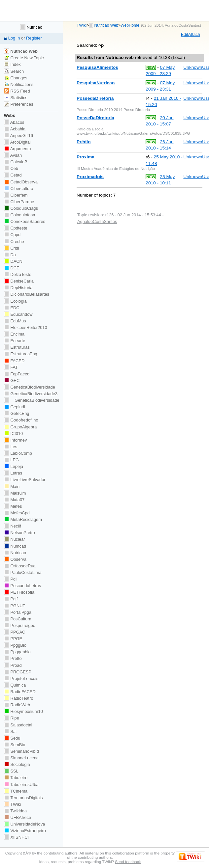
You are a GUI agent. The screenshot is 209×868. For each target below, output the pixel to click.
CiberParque (19, 202)
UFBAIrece (17, 817)
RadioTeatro (19, 698)
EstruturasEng (21, 354)
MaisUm (15, 493)
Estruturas (17, 347)
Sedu (12, 738)
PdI (10, 579)
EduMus (15, 321)
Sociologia (17, 764)
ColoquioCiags (21, 208)
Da (10, 255)
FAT (11, 367)
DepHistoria (18, 288)
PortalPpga (18, 612)
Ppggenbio (17, 652)
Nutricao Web (106, 25)
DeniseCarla (19, 281)
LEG (11, 460)
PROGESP (18, 672)
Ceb (11, 168)
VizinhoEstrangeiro (25, 831)
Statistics (16, 98)
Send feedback (128, 862)
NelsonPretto (19, 533)
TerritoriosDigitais (23, 798)
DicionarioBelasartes (27, 294)
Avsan (13, 155)
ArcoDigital (17, 142)
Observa (15, 559)
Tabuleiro (16, 778)
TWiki (82, 25)
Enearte (15, 341)
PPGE (13, 639)
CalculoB (16, 162)
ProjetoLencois (21, 678)
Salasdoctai (18, 725)
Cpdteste (16, 228)
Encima (14, 334)
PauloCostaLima (23, 572)
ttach (194, 35)
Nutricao (31, 27)
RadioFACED (20, 692)
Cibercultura (19, 189)
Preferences (19, 104)
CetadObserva (21, 182)
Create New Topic (24, 58)
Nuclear (15, 539)
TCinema (16, 791)
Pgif (11, 599)
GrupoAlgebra (20, 427)
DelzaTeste (18, 274)
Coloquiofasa (19, 215)
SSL (11, 771)
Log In (14, 38)
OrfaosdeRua (20, 566)
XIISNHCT (17, 837)
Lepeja (14, 466)
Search (14, 71)
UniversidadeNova (24, 824)
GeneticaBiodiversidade (30, 387)
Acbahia (15, 129)
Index (12, 64)
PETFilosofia (19, 592)
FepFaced (17, 374)
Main (12, 487)
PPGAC (15, 632)
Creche (14, 242)
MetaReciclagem (23, 519)
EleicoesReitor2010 (26, 327)
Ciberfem (16, 195)
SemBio (15, 745)
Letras (13, 473)
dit (185, 35)
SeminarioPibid (21, 751)
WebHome (130, 25)
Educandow (18, 314)
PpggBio (15, 645)
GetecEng (17, 413)
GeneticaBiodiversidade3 (31, 394)
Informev (15, 440)
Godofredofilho (21, 420)
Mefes (13, 506)
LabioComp (18, 453)
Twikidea (15, 811)
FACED (14, 361)
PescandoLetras (22, 586)
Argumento (17, 149)
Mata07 (14, 500)
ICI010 (13, 434)
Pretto (13, 658)
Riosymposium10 (23, 711)
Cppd (12, 235)
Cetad (13, 175)
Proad (13, 665)
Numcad (15, 546)
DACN (13, 261)
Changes (16, 78)
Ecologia (15, 301)
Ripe (12, 718)
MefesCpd (17, 513)
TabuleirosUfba (21, 785)
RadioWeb (17, 705)
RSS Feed (17, 91)
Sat (10, 732)
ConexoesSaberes (25, 221)
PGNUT (15, 606)
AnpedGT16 (18, 136)
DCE (12, 268)
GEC (12, 380)
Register (34, 38)
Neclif (13, 526)
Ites (11, 447)
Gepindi (15, 407)
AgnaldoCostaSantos (182, 25)
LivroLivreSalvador (25, 480)
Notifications (19, 84)
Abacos (14, 122)
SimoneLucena (21, 758)
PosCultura (18, 619)
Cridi (12, 248)
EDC (12, 308)
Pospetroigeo (20, 625)
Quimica (15, 685)
